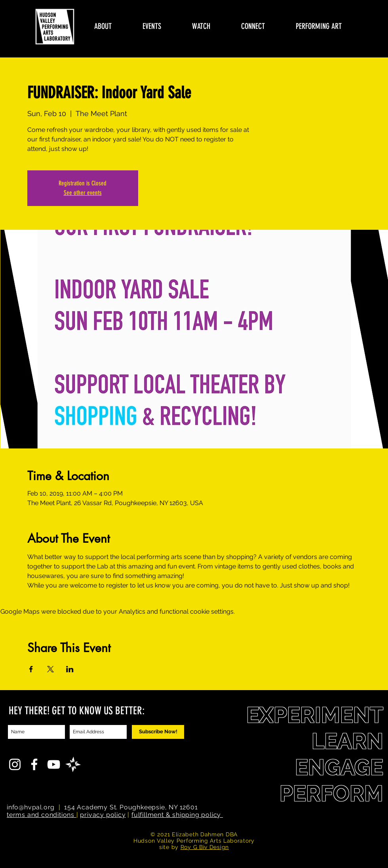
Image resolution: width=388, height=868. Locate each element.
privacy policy (103, 815)
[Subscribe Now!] (158, 732)
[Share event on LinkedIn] (70, 669)
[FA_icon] (73, 764)
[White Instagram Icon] (15, 764)
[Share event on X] (50, 669)
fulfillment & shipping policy (177, 815)
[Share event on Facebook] (31, 669)
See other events (83, 193)
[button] (103, 26)
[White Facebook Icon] (34, 764)
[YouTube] (54, 764)
